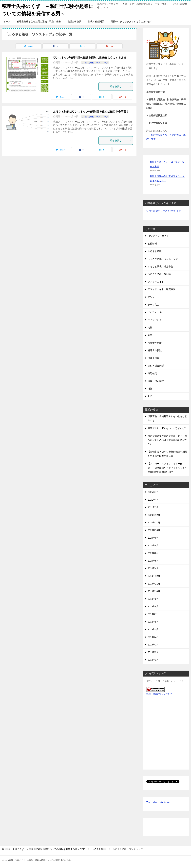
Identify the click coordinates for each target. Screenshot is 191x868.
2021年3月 (153, 507)
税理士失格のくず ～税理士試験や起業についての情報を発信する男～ (47, 9)
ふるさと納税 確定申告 (160, 266)
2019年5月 (153, 629)
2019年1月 (153, 660)
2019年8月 (153, 606)
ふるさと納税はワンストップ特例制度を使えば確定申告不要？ (91, 112)
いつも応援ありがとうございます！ (165, 211)
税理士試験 (153, 358)
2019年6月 (153, 622)
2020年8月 (153, 545)
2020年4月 (153, 568)
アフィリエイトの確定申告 (162, 289)
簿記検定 (152, 373)
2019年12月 (154, 576)
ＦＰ (150, 396)
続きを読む (121, 86)
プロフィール (155, 312)
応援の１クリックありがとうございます (132, 21)
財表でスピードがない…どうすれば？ (167, 428)
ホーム (7, 21)
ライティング (155, 320)
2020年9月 (153, 538)
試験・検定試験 (156, 381)
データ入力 (153, 305)
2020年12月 (154, 515)
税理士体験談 (74, 21)
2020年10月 (154, 530)
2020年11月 (154, 523)
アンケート (153, 297)
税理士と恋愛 (155, 343)
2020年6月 (153, 553)
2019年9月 (153, 599)
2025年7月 (153, 492)
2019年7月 (153, 614)
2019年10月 (154, 591)
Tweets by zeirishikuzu (158, 802)
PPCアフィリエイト (158, 236)
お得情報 (152, 244)
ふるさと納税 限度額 (159, 274)
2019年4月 (153, 637)
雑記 (150, 389)
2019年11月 (154, 584)
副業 (150, 335)
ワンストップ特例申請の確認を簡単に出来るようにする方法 (90, 58)
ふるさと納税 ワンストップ (95, 63)
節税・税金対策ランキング (159, 694)
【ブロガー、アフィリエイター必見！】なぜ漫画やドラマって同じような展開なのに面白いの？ (167, 468)
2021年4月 (153, 500)
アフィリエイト (156, 282)
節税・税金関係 (96, 21)
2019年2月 (153, 652)
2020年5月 (153, 561)
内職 (150, 327)
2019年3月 (153, 645)
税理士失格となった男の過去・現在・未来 (39, 21)
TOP (45, 849)
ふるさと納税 (155, 251)
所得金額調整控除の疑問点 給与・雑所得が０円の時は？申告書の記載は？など (167, 440)
